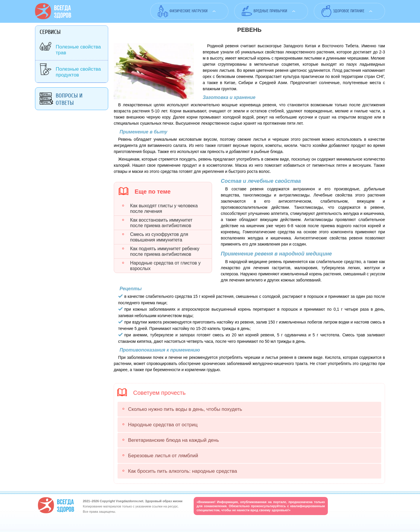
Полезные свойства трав (78, 50)
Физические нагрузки (189, 11)
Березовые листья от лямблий (163, 456)
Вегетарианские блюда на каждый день (174, 440)
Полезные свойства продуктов (78, 72)
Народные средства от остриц (163, 425)
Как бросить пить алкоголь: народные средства (183, 471)
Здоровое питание (349, 11)
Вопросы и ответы (69, 99)
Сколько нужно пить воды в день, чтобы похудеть (185, 409)
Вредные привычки (270, 11)
